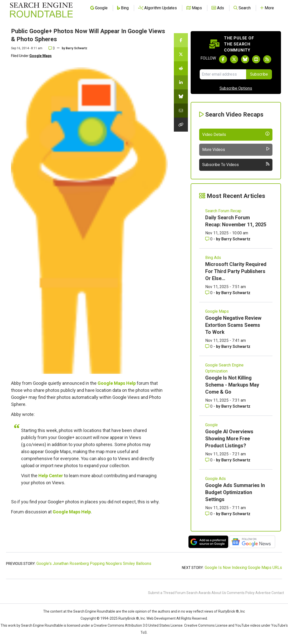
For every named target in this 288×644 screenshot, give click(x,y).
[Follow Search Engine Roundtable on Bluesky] (245, 59)
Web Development (161, 618)
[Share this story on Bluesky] (181, 96)
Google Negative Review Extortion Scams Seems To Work (233, 325)
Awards (205, 593)
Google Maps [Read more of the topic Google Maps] (217, 311)
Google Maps (41, 56)
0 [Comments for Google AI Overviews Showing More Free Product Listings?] (209, 460)
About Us (219, 593)
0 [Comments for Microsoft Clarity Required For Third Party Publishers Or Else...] (209, 293)
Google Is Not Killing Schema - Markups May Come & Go (232, 385)
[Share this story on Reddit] (181, 68)
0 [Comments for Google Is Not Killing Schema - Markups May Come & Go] (209, 406)
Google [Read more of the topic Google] (211, 425)
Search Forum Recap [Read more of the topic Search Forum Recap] (223, 211)
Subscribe (259, 74)
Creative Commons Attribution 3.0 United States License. (138, 625)
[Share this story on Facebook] (181, 40)
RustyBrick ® (129, 618)
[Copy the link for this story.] (181, 125)
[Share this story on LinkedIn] (181, 82)
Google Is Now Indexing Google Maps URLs (243, 568)
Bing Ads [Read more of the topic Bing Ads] (213, 258)
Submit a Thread (161, 593)
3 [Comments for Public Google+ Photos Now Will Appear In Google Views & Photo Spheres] (52, 48)
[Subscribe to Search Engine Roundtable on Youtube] (256, 59)
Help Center (51, 476)
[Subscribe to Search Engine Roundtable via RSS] (267, 59)
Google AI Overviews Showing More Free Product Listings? (229, 439)
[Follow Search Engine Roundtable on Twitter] (234, 59)
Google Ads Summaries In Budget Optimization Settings (235, 492)
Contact (278, 593)
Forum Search (187, 593)
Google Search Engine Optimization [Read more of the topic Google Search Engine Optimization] (224, 368)
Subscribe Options (236, 88)
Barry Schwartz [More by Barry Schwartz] (236, 239)
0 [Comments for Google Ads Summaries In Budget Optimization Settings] (209, 514)
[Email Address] (223, 74)
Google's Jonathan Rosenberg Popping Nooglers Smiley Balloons (94, 563)
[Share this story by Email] (181, 111)
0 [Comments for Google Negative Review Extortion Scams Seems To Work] (209, 346)
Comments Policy (241, 593)
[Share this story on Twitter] (181, 54)
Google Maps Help (117, 383)
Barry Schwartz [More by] (77, 48)
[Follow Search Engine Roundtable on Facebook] (223, 59)
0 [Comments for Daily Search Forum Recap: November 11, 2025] (209, 239)
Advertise (263, 593)
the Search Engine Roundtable (92, 611)
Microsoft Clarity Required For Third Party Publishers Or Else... (236, 271)
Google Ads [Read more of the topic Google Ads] (215, 479)
